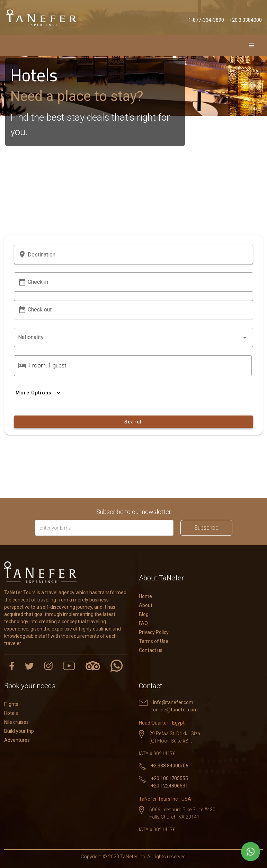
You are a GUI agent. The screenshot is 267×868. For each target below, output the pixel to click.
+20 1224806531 (170, 786)
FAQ (143, 623)
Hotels (11, 713)
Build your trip (19, 731)
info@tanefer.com (173, 702)
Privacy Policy (154, 632)
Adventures (17, 740)
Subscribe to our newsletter (134, 512)
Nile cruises (16, 722)
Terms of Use (154, 641)
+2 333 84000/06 (170, 766)
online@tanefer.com (175, 710)
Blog (144, 614)
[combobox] (133, 337)
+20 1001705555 (170, 778)
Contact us (151, 650)
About (146, 605)
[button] (138, 254)
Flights (11, 704)
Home (145, 596)
